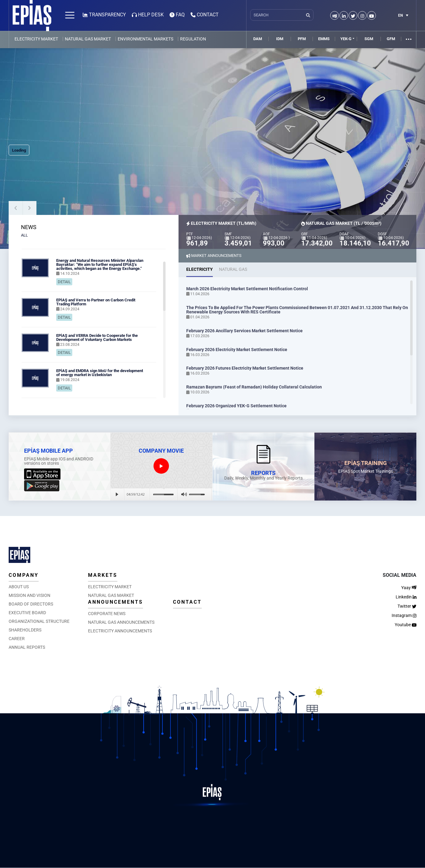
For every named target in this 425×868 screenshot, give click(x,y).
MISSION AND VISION (29, 595)
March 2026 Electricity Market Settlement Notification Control (247, 289)
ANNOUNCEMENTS (116, 602)
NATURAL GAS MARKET (88, 39)
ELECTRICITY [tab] (200, 269)
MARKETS (103, 575)
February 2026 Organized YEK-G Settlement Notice (236, 406)
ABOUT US (19, 587)
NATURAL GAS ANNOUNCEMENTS (121, 622)
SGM (369, 39)
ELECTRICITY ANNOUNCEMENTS (120, 631)
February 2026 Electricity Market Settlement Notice (237, 350)
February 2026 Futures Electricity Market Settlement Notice (245, 368)
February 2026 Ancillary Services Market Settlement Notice (244, 331)
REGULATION (193, 39)
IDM (280, 39)
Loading (19, 150)
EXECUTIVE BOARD (27, 613)
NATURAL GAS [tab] (233, 269)
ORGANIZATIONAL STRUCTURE (39, 621)
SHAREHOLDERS (25, 630)
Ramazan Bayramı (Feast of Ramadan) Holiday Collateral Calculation (254, 387)
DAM (258, 39)
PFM (302, 39)
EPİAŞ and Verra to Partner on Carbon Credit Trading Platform (96, 302)
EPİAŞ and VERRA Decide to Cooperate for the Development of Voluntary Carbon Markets (97, 338)
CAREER (17, 639)
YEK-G (346, 39)
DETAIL (64, 282)
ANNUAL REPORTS (27, 647)
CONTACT (187, 602)
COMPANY (24, 575)
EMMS (324, 39)
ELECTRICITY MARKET (36, 39)
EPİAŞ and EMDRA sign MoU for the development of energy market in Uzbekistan (100, 373)
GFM (391, 39)
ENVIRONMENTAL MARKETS (145, 39)
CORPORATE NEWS (107, 614)
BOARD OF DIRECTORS (31, 604)
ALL (24, 235)
